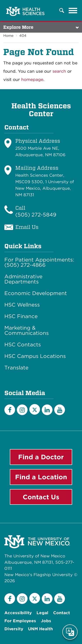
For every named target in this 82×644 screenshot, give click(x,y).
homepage (32, 80)
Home (8, 36)
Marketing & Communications (27, 330)
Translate (16, 368)
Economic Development (36, 293)
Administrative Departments (23, 279)
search (59, 71)
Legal (42, 613)
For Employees (20, 621)
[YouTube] (60, 410)
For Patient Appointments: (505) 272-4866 (39, 262)
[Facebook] (10, 410)
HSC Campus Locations (35, 356)
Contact (62, 613)
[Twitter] (35, 409)
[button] (62, 10)
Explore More (18, 27)
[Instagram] (22, 410)
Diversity (14, 629)
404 (23, 36)
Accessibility (18, 613)
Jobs (46, 621)
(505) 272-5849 (36, 215)
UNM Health (40, 629)
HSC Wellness (22, 305)
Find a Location (41, 477)
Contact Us (41, 497)
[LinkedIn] (47, 410)
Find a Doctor (41, 457)
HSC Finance (21, 316)
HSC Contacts (23, 345)
